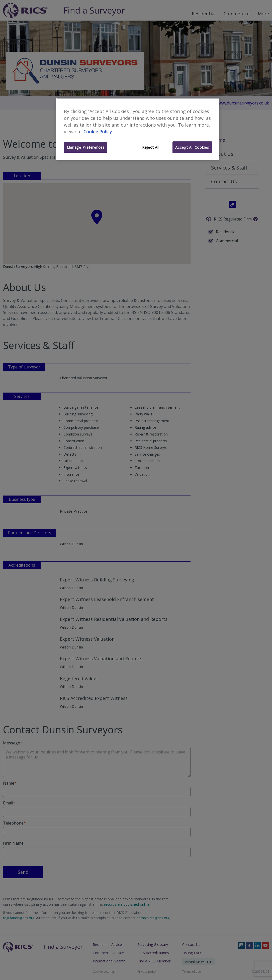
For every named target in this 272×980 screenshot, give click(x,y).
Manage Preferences (86, 147)
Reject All (151, 147)
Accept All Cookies (192, 147)
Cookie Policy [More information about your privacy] (98, 132)
